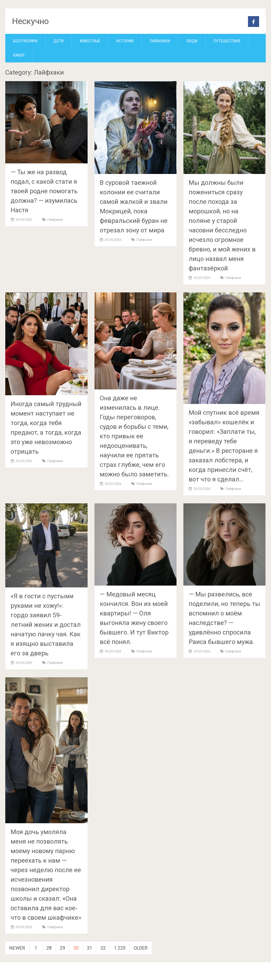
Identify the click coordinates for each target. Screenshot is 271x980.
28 (49, 948)
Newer (17, 948)
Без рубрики (25, 41)
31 (89, 948)
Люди (192, 41)
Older (141, 948)
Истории (125, 41)
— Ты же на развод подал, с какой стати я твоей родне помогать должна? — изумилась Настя (44, 191)
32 (103, 948)
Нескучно (30, 21)
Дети (58, 41)
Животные (90, 41)
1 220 (120, 948)
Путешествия (227, 41)
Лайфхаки (160, 41)
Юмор (19, 55)
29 (62, 948)
